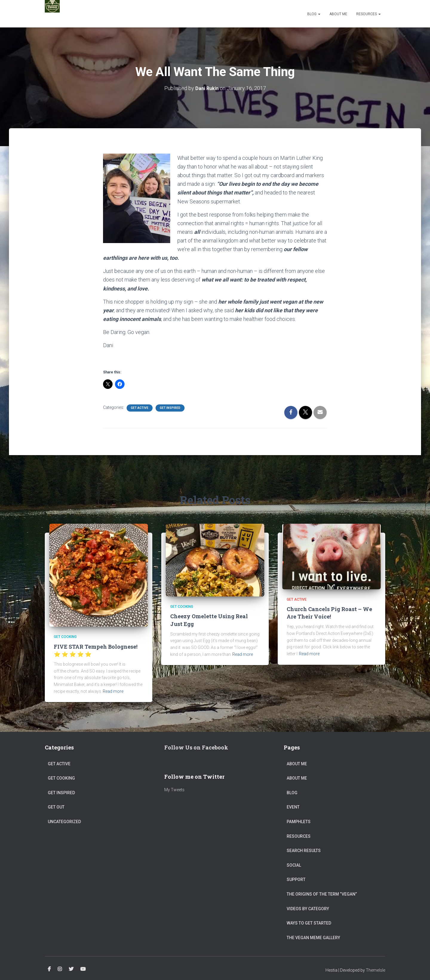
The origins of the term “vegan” (322, 894)
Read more (113, 691)
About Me (338, 14)
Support (296, 879)
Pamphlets (299, 822)
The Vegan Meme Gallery (313, 938)
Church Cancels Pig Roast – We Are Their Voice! (329, 613)
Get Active (140, 408)
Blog (314, 14)
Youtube (83, 969)
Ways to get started (309, 923)
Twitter (71, 969)
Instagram (60, 969)
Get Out (56, 807)
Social (294, 865)
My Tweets (174, 790)
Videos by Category (308, 908)
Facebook (49, 969)
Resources (368, 14)
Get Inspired (170, 408)
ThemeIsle (376, 970)
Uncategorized (64, 822)
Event (293, 807)
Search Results (304, 851)
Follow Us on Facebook (196, 747)
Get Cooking (65, 637)
